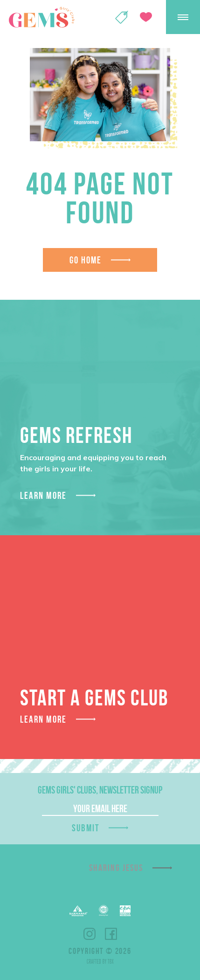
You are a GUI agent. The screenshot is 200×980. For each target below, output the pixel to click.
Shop (122, 17)
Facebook (111, 934)
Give (146, 17)
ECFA (103, 911)
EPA (125, 911)
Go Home (86, 260)
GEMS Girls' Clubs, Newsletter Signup (100, 790)
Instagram (90, 934)
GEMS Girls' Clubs (41, 17)
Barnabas (78, 911)
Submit (86, 828)
